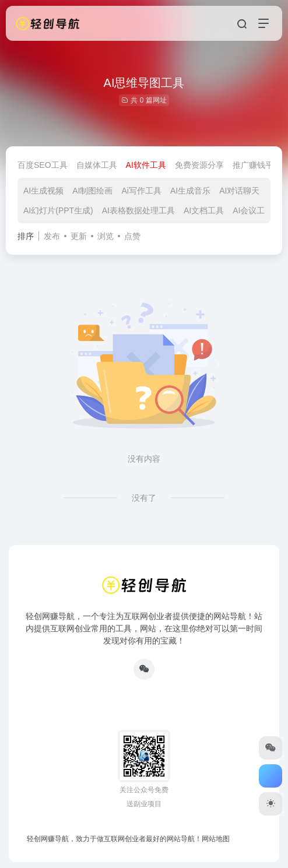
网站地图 (216, 839)
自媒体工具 (97, 165)
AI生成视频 (43, 191)
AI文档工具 (204, 210)
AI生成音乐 (190, 191)
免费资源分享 (199, 165)
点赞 (132, 236)
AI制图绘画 (92, 191)
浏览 (106, 236)
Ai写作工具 (141, 191)
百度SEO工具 (43, 165)
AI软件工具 (146, 165)
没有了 (144, 498)
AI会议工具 (253, 210)
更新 (79, 236)
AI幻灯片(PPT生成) (58, 210)
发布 (52, 236)
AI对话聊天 (239, 191)
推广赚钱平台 (257, 165)
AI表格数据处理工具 (138, 210)
